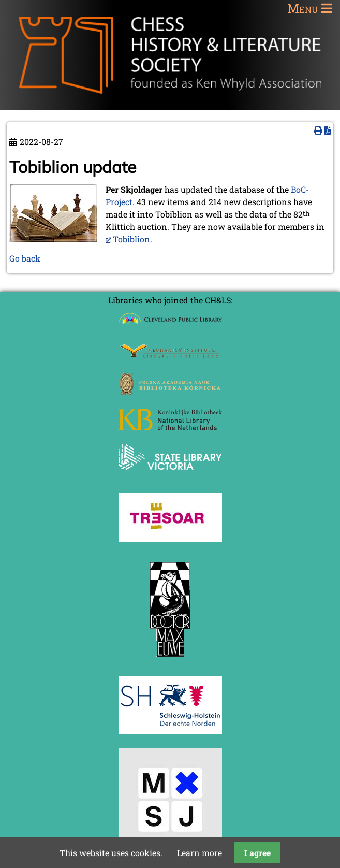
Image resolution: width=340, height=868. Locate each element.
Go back (25, 258)
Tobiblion (131, 239)
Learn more (199, 853)
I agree (257, 853)
